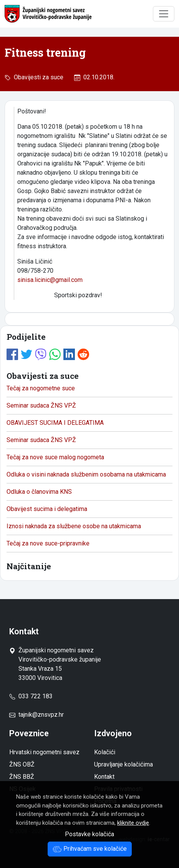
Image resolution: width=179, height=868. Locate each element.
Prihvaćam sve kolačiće (90, 849)
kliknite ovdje (133, 823)
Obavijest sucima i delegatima (47, 509)
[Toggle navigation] (164, 14)
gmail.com (69, 280)
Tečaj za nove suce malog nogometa (55, 457)
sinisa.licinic (34, 280)
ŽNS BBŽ (22, 777)
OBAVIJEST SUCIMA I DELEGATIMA (55, 423)
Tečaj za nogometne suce (41, 388)
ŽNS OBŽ (22, 764)
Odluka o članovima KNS (39, 492)
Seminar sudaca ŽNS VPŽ (41, 405)
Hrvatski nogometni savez (44, 752)
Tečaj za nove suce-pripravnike (48, 543)
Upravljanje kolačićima (123, 764)
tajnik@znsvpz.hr (41, 715)
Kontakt (104, 777)
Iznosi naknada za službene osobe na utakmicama (74, 526)
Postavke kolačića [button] (89, 834)
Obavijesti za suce (37, 77)
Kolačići (105, 752)
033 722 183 (31, 696)
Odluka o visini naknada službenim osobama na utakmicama (86, 474)
